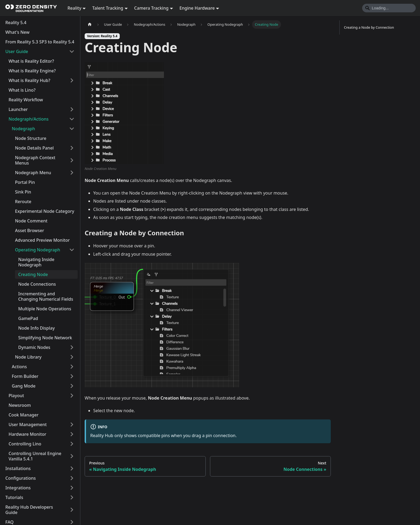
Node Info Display (36, 328)
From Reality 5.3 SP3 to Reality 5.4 (40, 42)
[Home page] (90, 25)
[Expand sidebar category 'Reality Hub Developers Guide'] (72, 510)
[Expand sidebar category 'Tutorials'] (72, 497)
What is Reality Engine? (32, 71)
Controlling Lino (25, 444)
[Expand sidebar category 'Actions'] (72, 367)
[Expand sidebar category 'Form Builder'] (72, 376)
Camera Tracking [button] (151, 8)
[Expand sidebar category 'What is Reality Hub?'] (72, 80)
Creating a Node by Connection (369, 27)
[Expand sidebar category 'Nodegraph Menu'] (72, 173)
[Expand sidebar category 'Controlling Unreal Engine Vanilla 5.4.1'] (72, 456)
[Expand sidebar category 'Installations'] (72, 468)
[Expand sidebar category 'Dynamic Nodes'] (72, 347)
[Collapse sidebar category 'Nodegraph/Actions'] (72, 119)
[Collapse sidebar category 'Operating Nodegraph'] (72, 250)
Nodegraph (23, 129)
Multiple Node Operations (45, 309)
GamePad (28, 318)
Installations (18, 468)
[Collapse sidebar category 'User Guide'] (72, 51)
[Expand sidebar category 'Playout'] (72, 396)
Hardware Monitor (27, 434)
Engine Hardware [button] (197, 8)
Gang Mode (24, 386)
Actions (19, 367)
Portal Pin (25, 182)
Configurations (21, 478)
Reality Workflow (26, 100)
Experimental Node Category (45, 211)
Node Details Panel (34, 148)
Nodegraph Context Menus (35, 160)
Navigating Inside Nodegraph (36, 262)
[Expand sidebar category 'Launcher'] (72, 109)
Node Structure (31, 138)
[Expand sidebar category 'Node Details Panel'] (72, 148)
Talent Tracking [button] (108, 8)
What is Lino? (22, 90)
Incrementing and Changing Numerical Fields (46, 296)
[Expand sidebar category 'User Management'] (72, 425)
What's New (17, 32)
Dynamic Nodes (34, 347)
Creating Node (33, 274)
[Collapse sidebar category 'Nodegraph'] (72, 129)
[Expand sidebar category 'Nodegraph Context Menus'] (72, 160)
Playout (16, 396)
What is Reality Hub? (29, 80)
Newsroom (20, 405)
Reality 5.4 (16, 23)
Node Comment (31, 221)
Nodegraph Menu (33, 173)
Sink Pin (23, 192)
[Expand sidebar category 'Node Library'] (72, 357)
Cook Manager (24, 415)
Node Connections (37, 284)
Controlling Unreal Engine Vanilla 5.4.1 (35, 456)
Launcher (18, 109)
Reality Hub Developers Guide (29, 510)
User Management (28, 425)
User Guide (17, 51)
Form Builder (25, 376)
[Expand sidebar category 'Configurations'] (72, 478)
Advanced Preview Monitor (42, 240)
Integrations (18, 488)
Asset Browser (30, 230)
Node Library (28, 357)
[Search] (389, 8)
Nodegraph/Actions (29, 119)
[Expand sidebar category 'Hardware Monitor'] (72, 434)
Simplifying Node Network (45, 338)
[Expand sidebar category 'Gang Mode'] (72, 386)
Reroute (23, 202)
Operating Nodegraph (38, 250)
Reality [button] (74, 8)
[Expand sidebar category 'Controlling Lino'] (72, 444)
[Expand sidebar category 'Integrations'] (72, 488)
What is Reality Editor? (31, 61)
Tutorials (14, 497)
